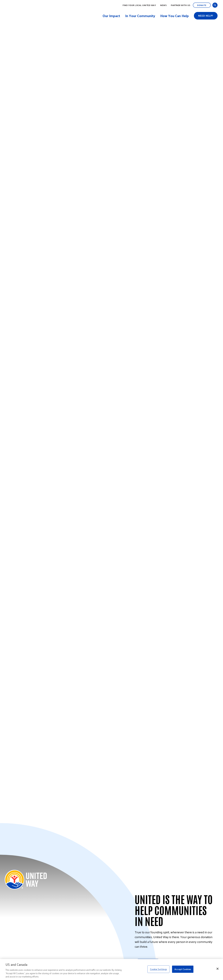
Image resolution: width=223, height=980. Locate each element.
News (163, 5)
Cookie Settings (159, 969)
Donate (202, 5)
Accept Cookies (183, 969)
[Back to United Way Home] (26, 880)
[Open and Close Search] (215, 5)
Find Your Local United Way (139, 5)
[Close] (218, 969)
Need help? (206, 16)
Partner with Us (181, 5)
